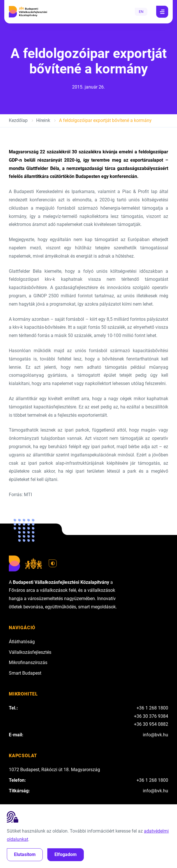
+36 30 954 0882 (151, 724)
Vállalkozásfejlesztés (30, 652)
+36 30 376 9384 (151, 716)
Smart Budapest (25, 673)
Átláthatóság (22, 642)
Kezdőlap (18, 120)
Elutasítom (25, 854)
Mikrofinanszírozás (28, 662)
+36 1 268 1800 (152, 708)
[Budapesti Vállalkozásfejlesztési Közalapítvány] (28, 12)
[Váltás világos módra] (53, 564)
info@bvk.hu (155, 735)
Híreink (43, 120)
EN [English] (141, 12)
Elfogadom (66, 854)
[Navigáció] (162, 12)
